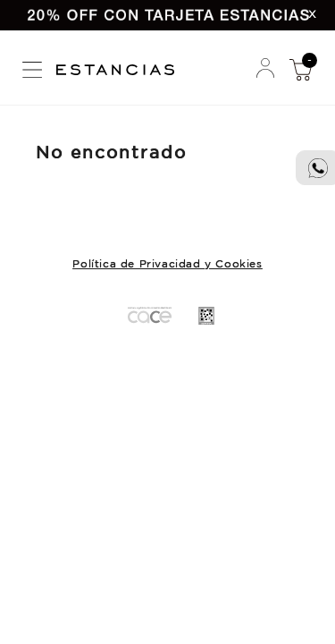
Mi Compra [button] (300, 69)
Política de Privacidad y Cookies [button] (167, 264)
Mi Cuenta (265, 69)
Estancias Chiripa (122, 68)
